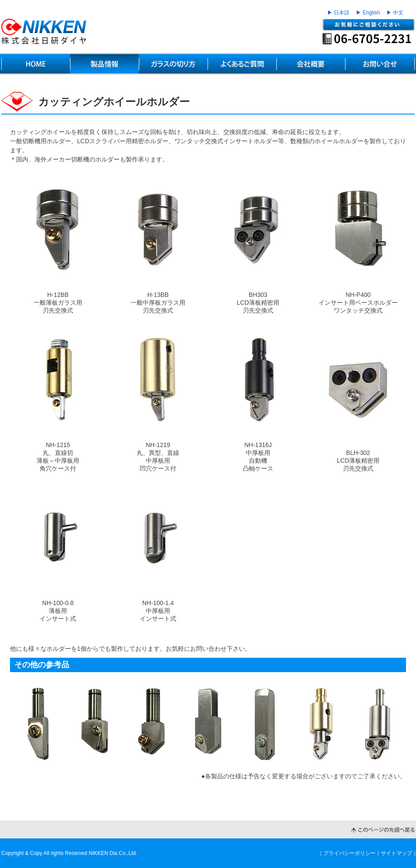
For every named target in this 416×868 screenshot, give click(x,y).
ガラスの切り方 (173, 64)
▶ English (368, 13)
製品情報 (104, 64)
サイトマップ (396, 853)
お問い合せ (380, 64)
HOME (36, 64)
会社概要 (311, 64)
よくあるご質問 (242, 64)
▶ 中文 (395, 13)
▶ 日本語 (338, 13)
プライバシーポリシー (349, 853)
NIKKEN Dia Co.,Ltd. (113, 853)
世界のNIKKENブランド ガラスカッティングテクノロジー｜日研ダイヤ (44, 32)
